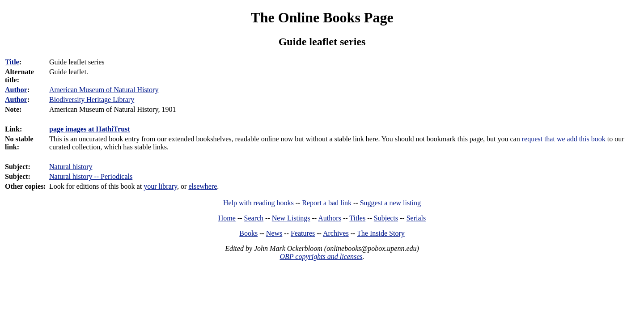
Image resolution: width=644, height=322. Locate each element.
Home (227, 218)
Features (303, 233)
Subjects (386, 218)
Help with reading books (258, 203)
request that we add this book (564, 139)
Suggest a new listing (390, 203)
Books (248, 233)
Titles (357, 218)
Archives (336, 233)
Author (16, 90)
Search (254, 218)
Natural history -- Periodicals (91, 176)
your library (160, 186)
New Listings (291, 218)
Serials (416, 218)
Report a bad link (327, 203)
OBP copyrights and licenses (321, 256)
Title (12, 62)
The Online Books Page (322, 17)
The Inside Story (381, 233)
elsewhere (203, 186)
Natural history (71, 167)
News (274, 233)
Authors (330, 218)
